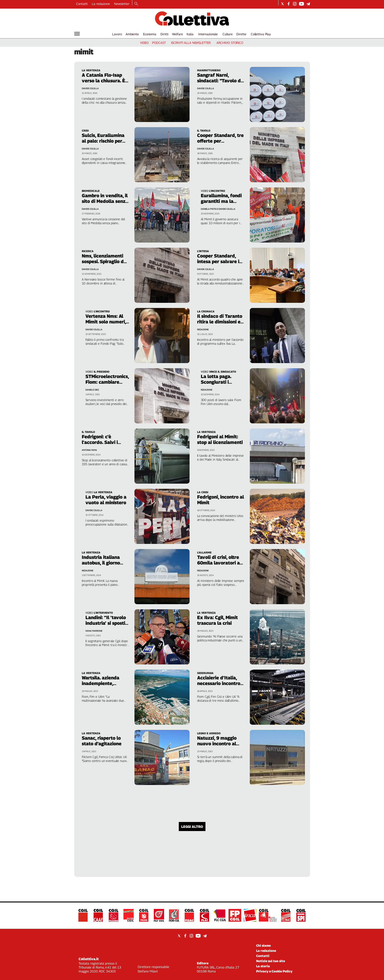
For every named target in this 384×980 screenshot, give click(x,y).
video (144, 43)
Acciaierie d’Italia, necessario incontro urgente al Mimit (219, 683)
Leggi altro (192, 827)
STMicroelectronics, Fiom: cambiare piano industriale (107, 382)
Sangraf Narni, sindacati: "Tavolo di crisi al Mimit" (220, 81)
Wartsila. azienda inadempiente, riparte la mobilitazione (101, 686)
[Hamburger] (77, 34)
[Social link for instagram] (295, 4)
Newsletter (122, 4)
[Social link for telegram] (308, 4)
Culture (228, 34)
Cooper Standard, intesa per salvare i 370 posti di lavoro (218, 261)
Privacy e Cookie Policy (274, 971)
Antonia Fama (89, 450)
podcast (159, 43)
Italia (190, 34)
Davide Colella (94, 329)
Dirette (241, 34)
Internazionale (208, 34)
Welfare (177, 34)
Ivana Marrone (94, 631)
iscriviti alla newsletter (191, 43)
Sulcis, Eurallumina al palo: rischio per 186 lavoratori (103, 141)
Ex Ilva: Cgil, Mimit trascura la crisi (217, 620)
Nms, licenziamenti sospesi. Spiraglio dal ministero (105, 261)
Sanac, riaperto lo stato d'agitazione (102, 741)
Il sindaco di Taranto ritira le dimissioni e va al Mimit (220, 322)
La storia (263, 966)
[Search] (136, 4)
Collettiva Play (261, 34)
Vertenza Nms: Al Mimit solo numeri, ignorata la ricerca (106, 322)
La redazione (101, 4)
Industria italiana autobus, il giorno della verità (101, 563)
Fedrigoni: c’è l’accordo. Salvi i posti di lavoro (100, 442)
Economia (150, 34)
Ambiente (132, 34)
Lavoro (117, 34)
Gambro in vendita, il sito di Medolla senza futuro (105, 201)
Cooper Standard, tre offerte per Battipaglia (220, 141)
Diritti (164, 34)
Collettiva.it (89, 959)
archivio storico (230, 43)
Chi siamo (264, 945)
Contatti (82, 4)
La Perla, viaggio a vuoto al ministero (106, 500)
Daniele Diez (92, 390)
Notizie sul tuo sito (271, 961)
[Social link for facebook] (289, 4)
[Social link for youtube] (301, 4)
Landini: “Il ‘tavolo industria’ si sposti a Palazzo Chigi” (107, 623)
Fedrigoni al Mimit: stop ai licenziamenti (220, 439)
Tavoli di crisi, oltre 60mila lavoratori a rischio (218, 563)
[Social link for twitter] (282, 4)
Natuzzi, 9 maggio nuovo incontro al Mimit (217, 744)
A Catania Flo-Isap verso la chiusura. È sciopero (103, 81)
